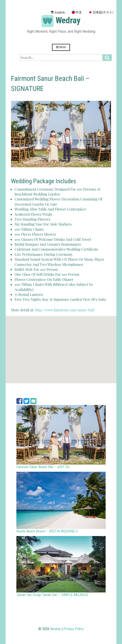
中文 (77, 12)
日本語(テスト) (101, 12)
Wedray (68, 20)
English (58, 12)
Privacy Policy (74, 629)
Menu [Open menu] (61, 47)
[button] (19, 134)
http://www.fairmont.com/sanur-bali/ (65, 310)
